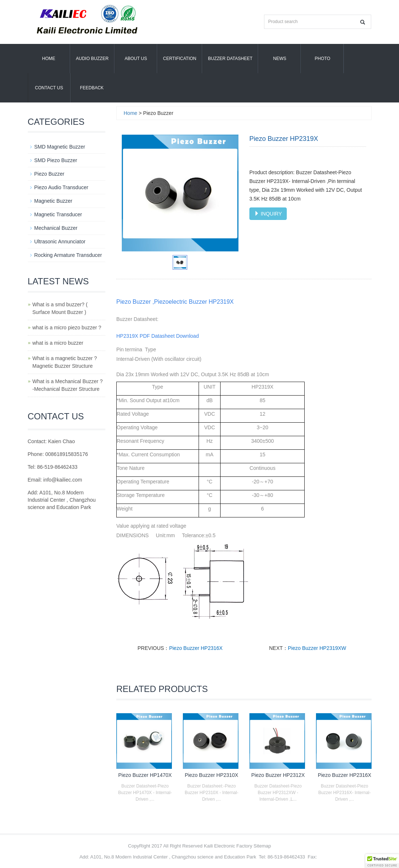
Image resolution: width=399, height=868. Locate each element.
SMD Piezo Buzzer (56, 160)
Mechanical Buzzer (56, 228)
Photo (323, 59)
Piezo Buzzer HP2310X (211, 775)
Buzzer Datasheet (230, 59)
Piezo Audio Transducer (61, 187)
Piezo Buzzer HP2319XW (317, 648)
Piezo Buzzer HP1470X (145, 775)
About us (136, 59)
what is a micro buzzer (58, 343)
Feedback (92, 88)
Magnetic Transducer (58, 214)
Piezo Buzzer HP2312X (278, 775)
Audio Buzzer (92, 59)
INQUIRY (268, 214)
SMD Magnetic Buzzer (60, 147)
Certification (180, 59)
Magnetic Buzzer (53, 201)
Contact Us (49, 88)
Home (49, 59)
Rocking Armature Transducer (68, 255)
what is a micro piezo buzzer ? (67, 328)
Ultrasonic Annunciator (60, 242)
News (280, 59)
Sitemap (262, 846)
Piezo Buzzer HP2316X (196, 648)
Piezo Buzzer (49, 174)
